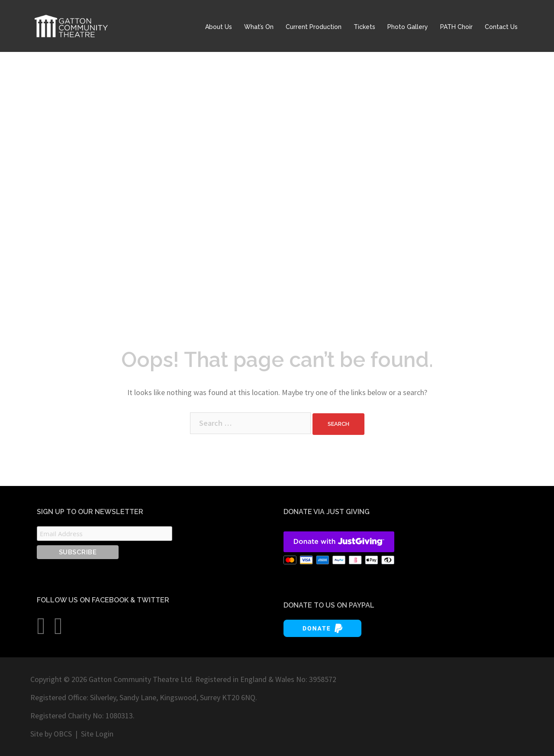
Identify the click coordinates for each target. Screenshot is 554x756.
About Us (219, 27)
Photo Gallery (408, 27)
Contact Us (501, 27)
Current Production (314, 27)
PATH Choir (456, 27)
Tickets (364, 27)
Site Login (97, 734)
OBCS (63, 734)
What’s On (259, 27)
